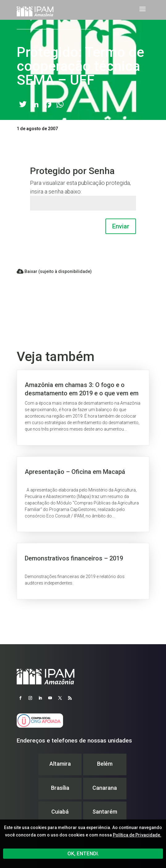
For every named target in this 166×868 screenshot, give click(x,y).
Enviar (121, 226)
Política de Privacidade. (137, 835)
